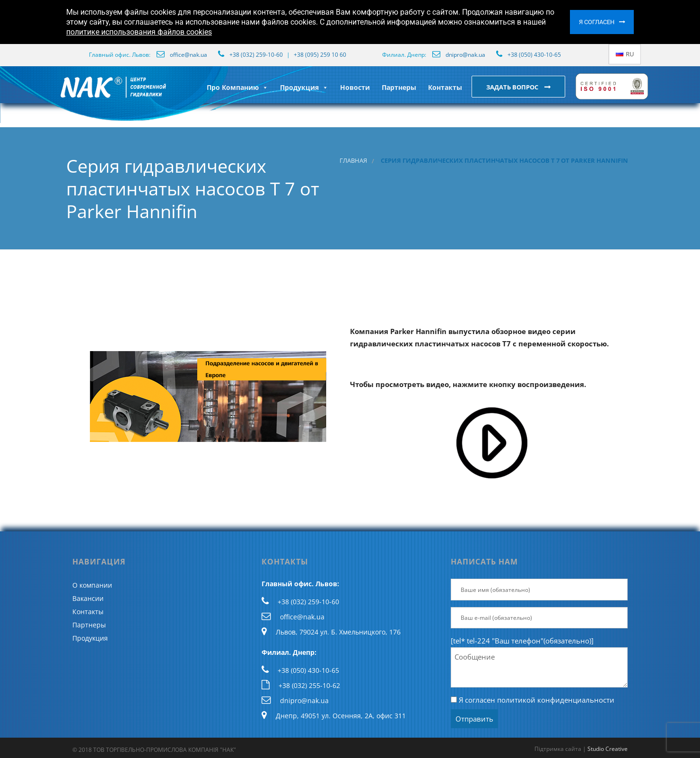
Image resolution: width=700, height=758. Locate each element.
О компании (92, 585)
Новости (355, 87)
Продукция (304, 87)
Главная (353, 161)
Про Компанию (237, 87)
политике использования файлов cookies (139, 32)
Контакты (445, 87)
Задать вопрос (513, 87)
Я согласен (597, 22)
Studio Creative (608, 749)
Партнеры (399, 87)
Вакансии (88, 598)
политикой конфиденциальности (556, 700)
